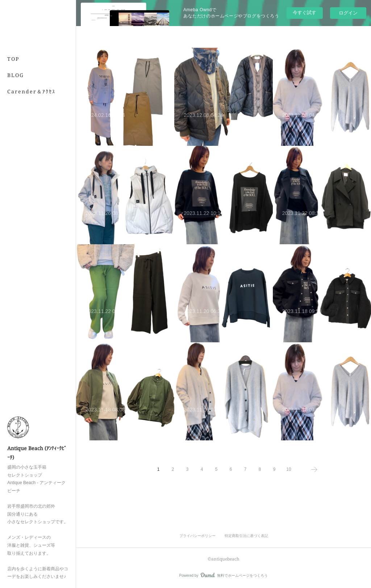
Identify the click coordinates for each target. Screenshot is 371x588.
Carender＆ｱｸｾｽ (31, 91)
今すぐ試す (305, 12)
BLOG (16, 75)
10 (289, 469)
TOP (13, 59)
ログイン (348, 13)
